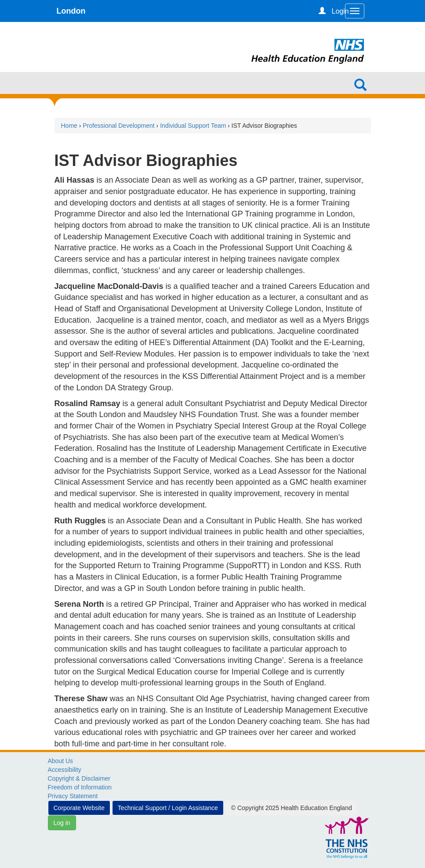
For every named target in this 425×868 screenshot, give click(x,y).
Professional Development (118, 126)
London (71, 11)
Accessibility (65, 770)
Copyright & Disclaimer (79, 778)
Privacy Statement (73, 796)
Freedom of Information (80, 787)
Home (69, 126)
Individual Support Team (193, 126)
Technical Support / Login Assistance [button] (168, 808)
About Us (61, 761)
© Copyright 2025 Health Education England (292, 808)
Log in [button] (62, 823)
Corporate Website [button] (79, 808)
